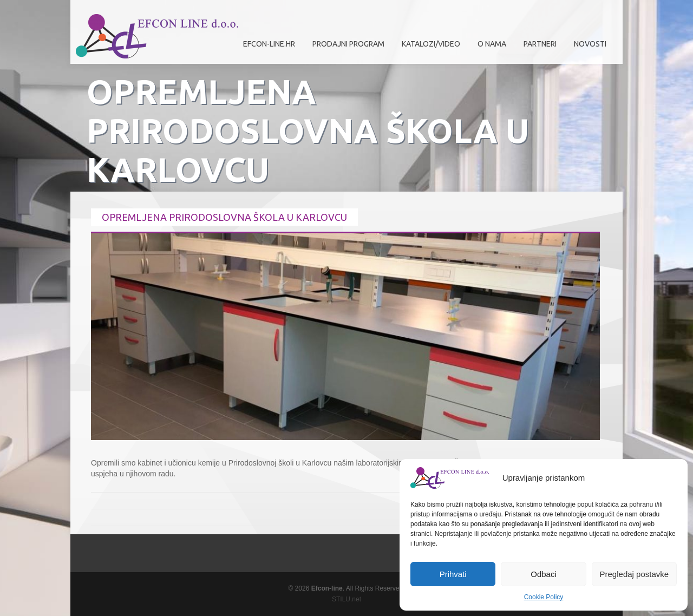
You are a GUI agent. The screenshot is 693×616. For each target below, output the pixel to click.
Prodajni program (346, 48)
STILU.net (346, 599)
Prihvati (453, 574)
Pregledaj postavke (635, 574)
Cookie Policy (544, 597)
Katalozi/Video (431, 44)
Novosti (590, 44)
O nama (489, 48)
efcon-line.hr (269, 44)
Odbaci (544, 574)
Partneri (537, 48)
